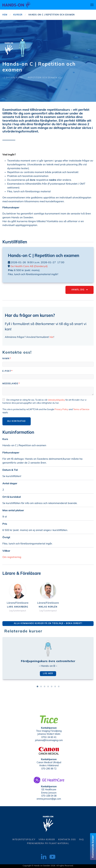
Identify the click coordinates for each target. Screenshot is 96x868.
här (51, 337)
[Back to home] (16, 5)
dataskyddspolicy (56, 400)
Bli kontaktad (16, 421)
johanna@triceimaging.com (49, 740)
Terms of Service (80, 410)
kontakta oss (67, 840)
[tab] (37, 686)
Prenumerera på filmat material (48, 844)
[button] (92, 5)
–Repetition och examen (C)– (45, 78)
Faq (81, 840)
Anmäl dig (79, 290)
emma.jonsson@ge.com (49, 799)
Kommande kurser (93, 847)
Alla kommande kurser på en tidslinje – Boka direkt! (47, 624)
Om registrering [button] (11, 557)
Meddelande (10, 384)
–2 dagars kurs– (13, 78)
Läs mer (48, 674)
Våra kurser (47, 840)
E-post (7, 371)
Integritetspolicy (24, 840)
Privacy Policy (60, 410)
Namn (6, 359)
